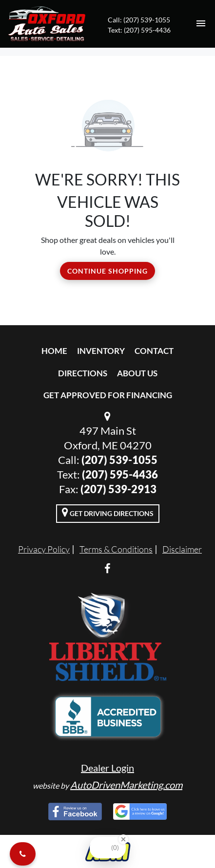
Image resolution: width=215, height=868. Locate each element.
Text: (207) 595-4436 (139, 30)
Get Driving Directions (108, 512)
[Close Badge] (123, 839)
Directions (83, 373)
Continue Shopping (107, 271)
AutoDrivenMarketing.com (126, 785)
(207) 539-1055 (119, 460)
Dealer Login (107, 768)
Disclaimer (182, 549)
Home (54, 351)
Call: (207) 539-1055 (139, 20)
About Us (137, 373)
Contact (154, 351)
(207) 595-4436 (120, 474)
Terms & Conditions (116, 549)
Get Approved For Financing (108, 395)
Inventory (101, 351)
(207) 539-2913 (118, 489)
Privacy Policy (44, 549)
